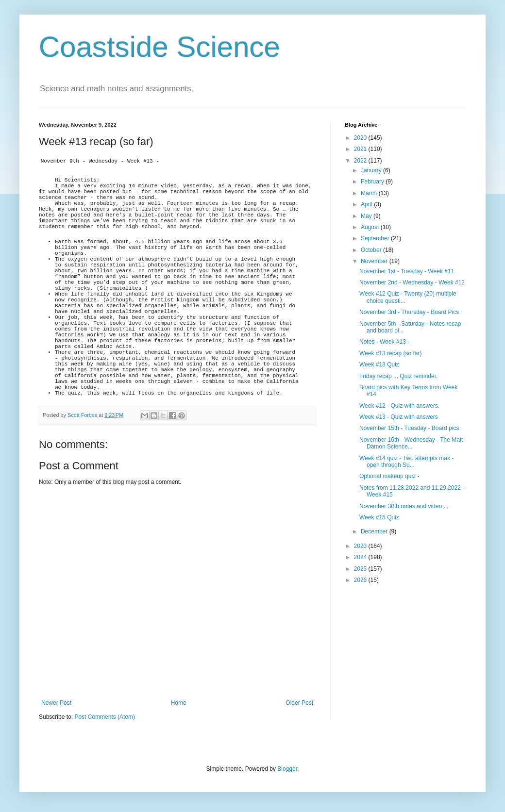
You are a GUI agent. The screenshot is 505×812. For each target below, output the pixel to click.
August (371, 227)
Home (179, 703)
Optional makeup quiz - (389, 476)
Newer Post (56, 703)
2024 (361, 557)
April (367, 204)
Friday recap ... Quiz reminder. (398, 376)
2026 (361, 580)
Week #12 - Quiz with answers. (399, 406)
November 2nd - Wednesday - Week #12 (412, 282)
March (370, 193)
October (372, 250)
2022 (361, 161)
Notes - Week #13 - (384, 342)
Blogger (287, 769)
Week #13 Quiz (379, 365)
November (375, 261)
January (372, 170)
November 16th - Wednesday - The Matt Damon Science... (411, 443)
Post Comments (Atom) (105, 717)
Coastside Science (160, 47)
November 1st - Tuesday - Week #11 (407, 271)
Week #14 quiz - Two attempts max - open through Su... (406, 462)
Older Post (299, 703)
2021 (361, 149)
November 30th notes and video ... (404, 506)
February (373, 182)
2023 (361, 546)
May (367, 216)
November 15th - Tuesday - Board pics (409, 428)
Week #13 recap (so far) (391, 353)
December (375, 531)
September (376, 238)
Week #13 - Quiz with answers (399, 417)
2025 (361, 569)
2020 (361, 138)
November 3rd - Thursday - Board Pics (409, 312)
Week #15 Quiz (379, 517)
